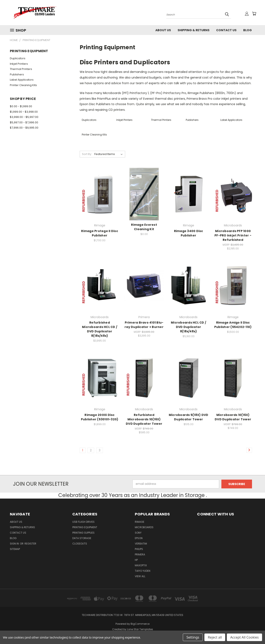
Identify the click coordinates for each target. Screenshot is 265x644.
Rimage (140, 522)
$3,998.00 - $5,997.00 (24, 117)
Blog (247, 30)
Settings (193, 637)
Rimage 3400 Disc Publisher (189, 233)
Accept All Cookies (244, 637)
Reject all (215, 637)
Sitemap (15, 549)
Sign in (15, 544)
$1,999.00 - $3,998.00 (24, 112)
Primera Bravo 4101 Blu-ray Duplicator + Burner (144, 325)
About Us (163, 30)
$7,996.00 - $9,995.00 (24, 128)
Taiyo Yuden (143, 571)
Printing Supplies (83, 533)
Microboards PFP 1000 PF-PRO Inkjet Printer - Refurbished (233, 235)
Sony (138, 533)
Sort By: (87, 154)
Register (30, 544)
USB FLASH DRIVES (83, 522)
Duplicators (18, 58)
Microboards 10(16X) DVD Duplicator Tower (233, 417)
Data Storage (82, 538)
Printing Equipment (85, 527)
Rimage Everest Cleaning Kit (144, 227)
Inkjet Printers (19, 64)
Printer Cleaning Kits (23, 85)
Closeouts (80, 544)
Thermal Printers (21, 69)
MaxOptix (141, 565)
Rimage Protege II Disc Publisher (100, 233)
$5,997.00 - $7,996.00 (24, 122)
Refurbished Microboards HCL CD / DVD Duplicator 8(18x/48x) (100, 329)
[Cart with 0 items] (254, 14)
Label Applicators (22, 80)
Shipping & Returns (194, 30)
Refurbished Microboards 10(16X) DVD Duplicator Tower (144, 419)
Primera (140, 554)
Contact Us (226, 30)
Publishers (17, 74)
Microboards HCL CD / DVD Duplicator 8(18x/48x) (188, 327)
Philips (139, 549)
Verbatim (141, 544)
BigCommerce (140, 624)
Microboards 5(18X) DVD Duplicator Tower (189, 417)
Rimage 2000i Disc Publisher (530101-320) (100, 417)
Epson (139, 538)
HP (136, 560)
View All (140, 576)
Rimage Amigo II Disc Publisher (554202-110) (233, 325)
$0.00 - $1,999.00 (21, 106)
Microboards (144, 527)
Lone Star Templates (140, 629)
